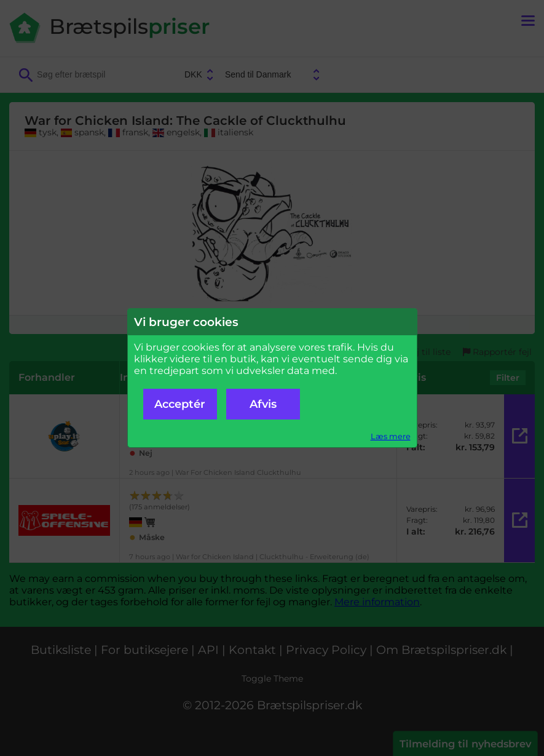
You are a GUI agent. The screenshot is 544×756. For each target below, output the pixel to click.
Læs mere (391, 436)
